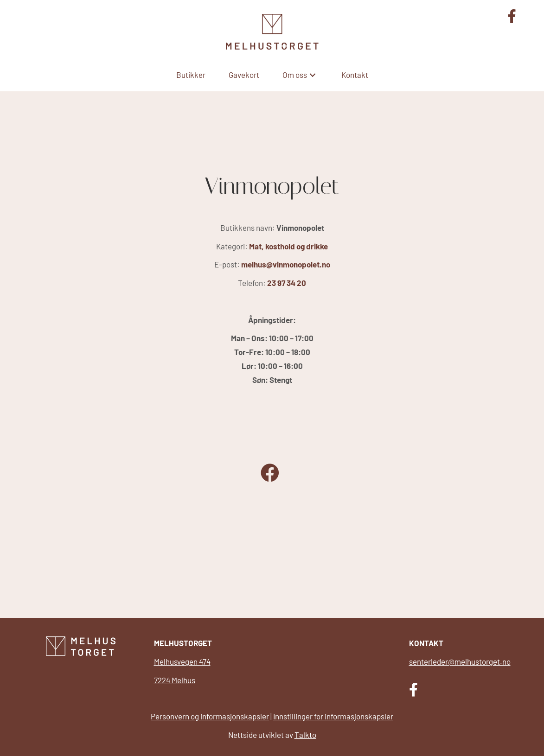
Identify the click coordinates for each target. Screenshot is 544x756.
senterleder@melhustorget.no (460, 661)
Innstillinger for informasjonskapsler (333, 716)
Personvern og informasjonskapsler (210, 716)
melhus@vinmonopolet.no (286, 264)
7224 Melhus (175, 680)
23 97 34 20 (287, 283)
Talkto (305, 735)
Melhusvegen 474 (182, 661)
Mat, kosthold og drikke (288, 246)
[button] (313, 75)
